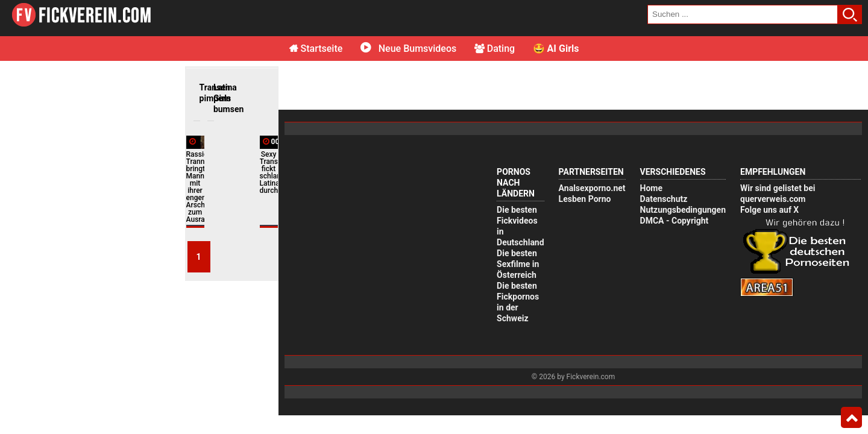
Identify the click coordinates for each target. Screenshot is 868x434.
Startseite (316, 49)
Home (651, 188)
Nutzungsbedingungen (683, 210)
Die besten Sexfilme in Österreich (518, 264)
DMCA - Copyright (675, 221)
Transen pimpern (203, 93)
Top (851, 418)
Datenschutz (664, 199)
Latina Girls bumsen (216, 98)
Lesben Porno (585, 199)
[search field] (743, 14)
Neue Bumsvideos (408, 49)
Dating (495, 49)
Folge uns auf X (769, 210)
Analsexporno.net (592, 188)
